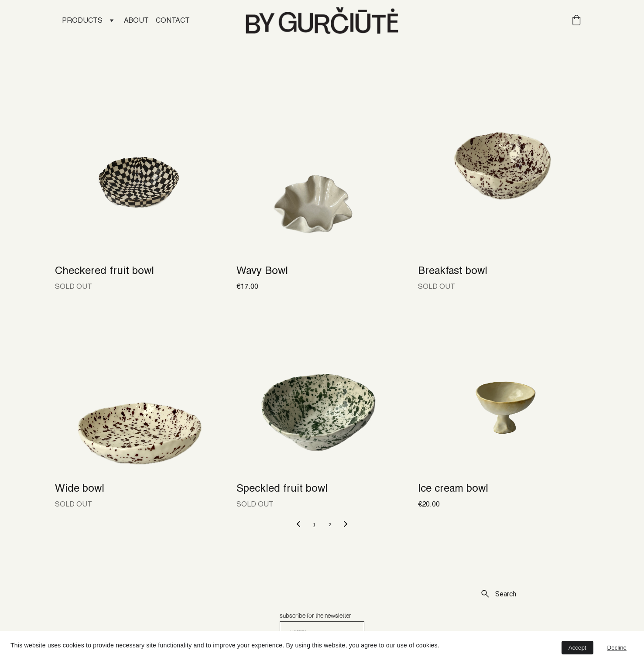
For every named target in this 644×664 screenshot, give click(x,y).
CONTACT (173, 21)
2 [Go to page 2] (330, 525)
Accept (577, 648)
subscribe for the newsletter (315, 615)
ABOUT (136, 21)
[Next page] (346, 525)
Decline (617, 648)
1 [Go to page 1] (314, 525)
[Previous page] (298, 525)
